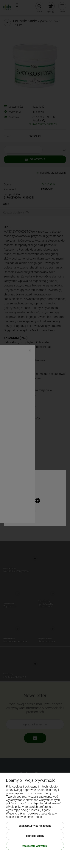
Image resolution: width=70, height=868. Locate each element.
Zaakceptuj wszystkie (35, 846)
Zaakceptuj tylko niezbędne (35, 826)
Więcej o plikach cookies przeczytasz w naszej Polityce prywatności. (32, 815)
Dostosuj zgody (35, 836)
